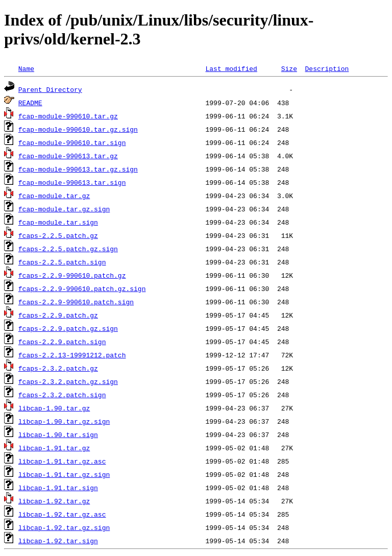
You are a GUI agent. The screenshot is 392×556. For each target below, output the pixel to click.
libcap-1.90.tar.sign (58, 434)
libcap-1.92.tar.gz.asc (62, 514)
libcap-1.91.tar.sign (58, 488)
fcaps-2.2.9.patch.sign (62, 342)
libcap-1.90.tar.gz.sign (64, 421)
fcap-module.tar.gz (54, 196)
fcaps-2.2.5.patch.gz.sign (68, 249)
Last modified (231, 68)
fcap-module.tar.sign (58, 222)
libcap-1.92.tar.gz (54, 501)
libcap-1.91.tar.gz (54, 448)
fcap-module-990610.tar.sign (72, 142)
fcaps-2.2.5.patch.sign (62, 262)
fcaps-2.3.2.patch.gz (58, 368)
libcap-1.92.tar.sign (58, 541)
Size (289, 68)
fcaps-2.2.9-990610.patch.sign (76, 302)
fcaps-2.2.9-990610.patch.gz (72, 275)
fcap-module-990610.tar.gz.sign (78, 129)
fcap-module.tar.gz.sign (64, 209)
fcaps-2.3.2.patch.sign (62, 395)
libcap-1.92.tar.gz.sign (64, 527)
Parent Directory (50, 89)
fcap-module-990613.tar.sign (72, 182)
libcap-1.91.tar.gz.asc (62, 461)
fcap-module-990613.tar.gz (68, 156)
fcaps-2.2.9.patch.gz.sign (68, 328)
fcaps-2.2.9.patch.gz (58, 315)
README (30, 103)
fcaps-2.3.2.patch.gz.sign (68, 381)
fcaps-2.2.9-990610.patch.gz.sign (82, 288)
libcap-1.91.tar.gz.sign (64, 474)
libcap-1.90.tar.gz (54, 408)
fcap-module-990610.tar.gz (68, 116)
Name (26, 68)
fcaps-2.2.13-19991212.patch (72, 355)
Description (327, 68)
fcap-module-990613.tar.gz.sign (78, 169)
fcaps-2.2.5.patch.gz (58, 235)
